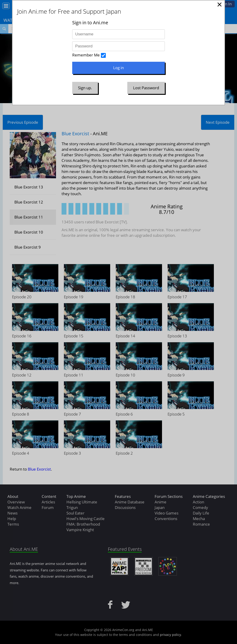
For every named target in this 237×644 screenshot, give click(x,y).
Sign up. (85, 88)
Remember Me (86, 55)
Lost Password (146, 88)
